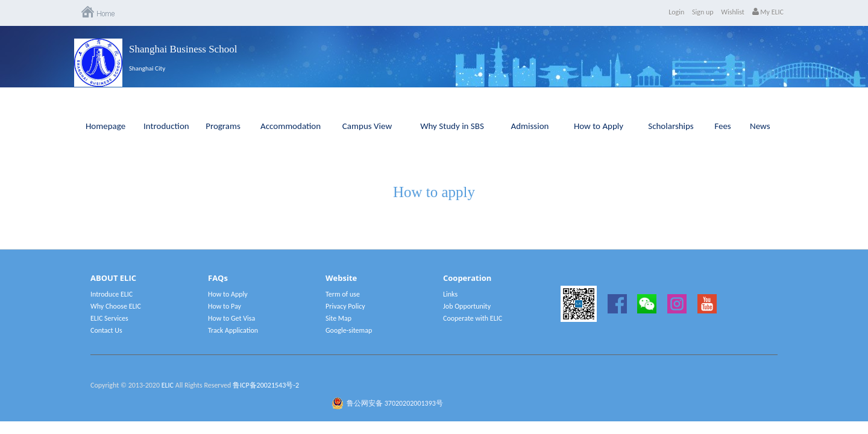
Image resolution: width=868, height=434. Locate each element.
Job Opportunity (467, 306)
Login (676, 12)
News (760, 126)
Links (450, 294)
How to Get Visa (231, 318)
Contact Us (106, 330)
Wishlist (733, 12)
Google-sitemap (349, 330)
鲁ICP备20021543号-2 (266, 385)
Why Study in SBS (452, 126)
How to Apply (599, 126)
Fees (722, 126)
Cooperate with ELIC (473, 318)
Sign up (703, 12)
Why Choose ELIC (116, 306)
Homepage (105, 126)
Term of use (343, 294)
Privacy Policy (345, 306)
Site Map (338, 318)
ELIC (168, 385)
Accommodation (291, 126)
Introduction (166, 126)
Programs (223, 126)
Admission (530, 126)
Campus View (367, 126)
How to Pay (225, 306)
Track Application (233, 330)
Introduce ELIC (112, 294)
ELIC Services (109, 318)
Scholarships (671, 126)
